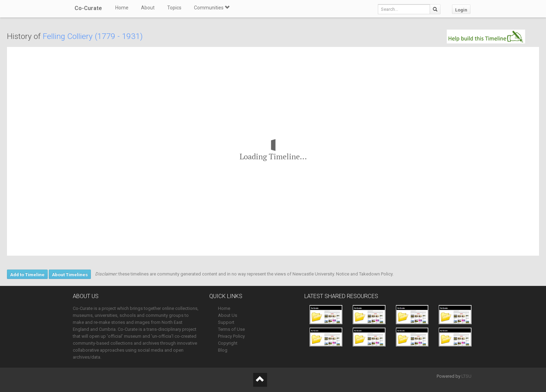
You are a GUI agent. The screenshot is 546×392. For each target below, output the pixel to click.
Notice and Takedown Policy (364, 274)
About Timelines (70, 275)
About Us (228, 315)
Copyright (228, 343)
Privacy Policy (231, 336)
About (148, 8)
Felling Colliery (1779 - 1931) (93, 36)
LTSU (466, 376)
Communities (212, 8)
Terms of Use (231, 329)
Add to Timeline (27, 275)
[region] (273, 151)
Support (226, 322)
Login (461, 10)
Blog (223, 350)
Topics (174, 8)
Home (122, 8)
